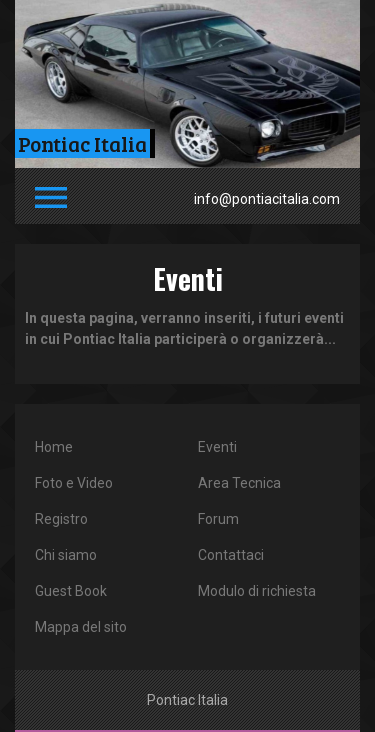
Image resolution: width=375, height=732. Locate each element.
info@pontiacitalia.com (267, 199)
